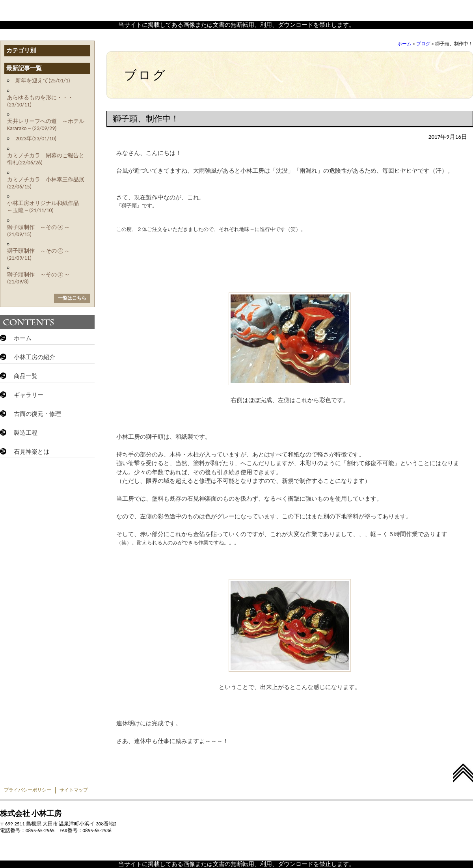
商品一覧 (26, 376)
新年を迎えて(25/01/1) (43, 81)
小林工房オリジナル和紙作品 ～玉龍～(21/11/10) (46, 207)
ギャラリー (29, 395)
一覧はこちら (72, 298)
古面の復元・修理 (37, 414)
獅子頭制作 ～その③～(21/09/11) (38, 254)
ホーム (404, 44)
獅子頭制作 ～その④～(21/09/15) (38, 231)
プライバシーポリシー (28, 790)
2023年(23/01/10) (36, 139)
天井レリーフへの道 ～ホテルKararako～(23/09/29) (46, 125)
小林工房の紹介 (34, 357)
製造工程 (26, 433)
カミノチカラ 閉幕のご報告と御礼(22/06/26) (46, 159)
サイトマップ (74, 790)
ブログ (423, 44)
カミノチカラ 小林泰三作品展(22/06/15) (46, 183)
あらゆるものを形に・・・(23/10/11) (40, 101)
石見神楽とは (32, 452)
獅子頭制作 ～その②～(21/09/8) (38, 278)
